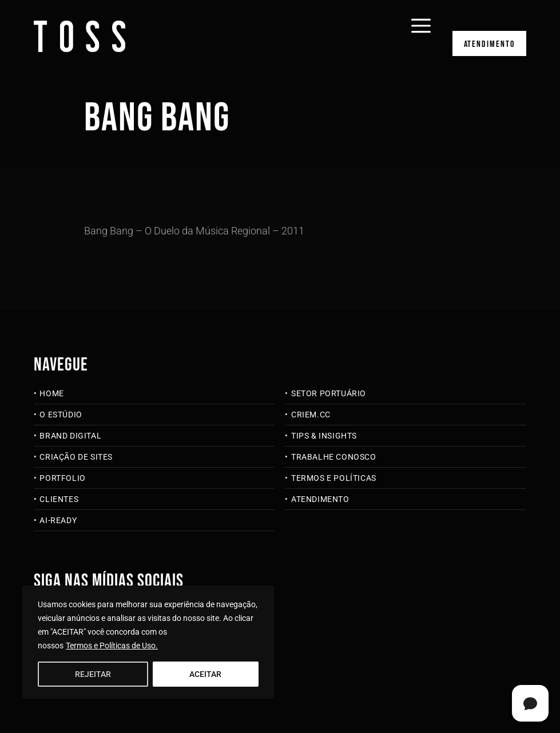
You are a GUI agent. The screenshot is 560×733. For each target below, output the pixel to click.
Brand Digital (70, 436)
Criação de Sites (76, 457)
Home (51, 393)
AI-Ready (58, 520)
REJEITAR (93, 674)
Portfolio (62, 478)
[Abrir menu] (418, 18)
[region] (148, 642)
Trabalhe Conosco (334, 457)
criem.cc (311, 415)
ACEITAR (205, 674)
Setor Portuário (329, 393)
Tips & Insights (324, 436)
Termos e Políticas (334, 478)
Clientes (59, 499)
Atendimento (489, 48)
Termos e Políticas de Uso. (112, 646)
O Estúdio (61, 415)
